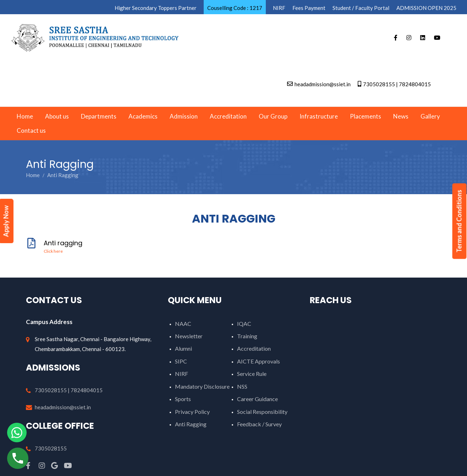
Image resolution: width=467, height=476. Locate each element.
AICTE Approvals (259, 361)
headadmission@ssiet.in (63, 407)
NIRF (182, 374)
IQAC (244, 324)
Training (247, 336)
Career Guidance (257, 399)
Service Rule (252, 374)
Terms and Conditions (459, 221)
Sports (183, 399)
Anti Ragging (191, 424)
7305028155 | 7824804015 (69, 390)
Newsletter (189, 336)
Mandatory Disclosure (202, 386)
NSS (242, 386)
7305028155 (51, 448)
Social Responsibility (262, 412)
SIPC (181, 361)
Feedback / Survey (259, 424)
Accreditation (254, 348)
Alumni (183, 348)
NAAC (183, 324)
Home (33, 175)
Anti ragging (233, 246)
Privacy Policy (192, 412)
